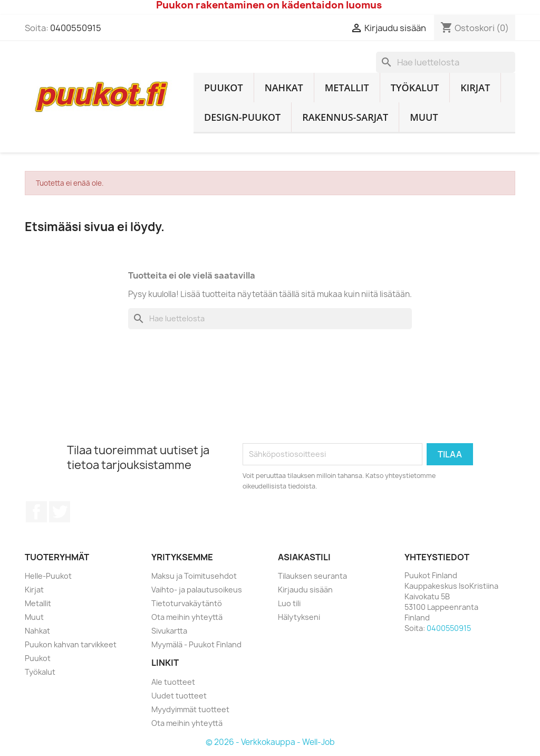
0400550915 (76, 28)
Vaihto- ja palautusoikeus (197, 590)
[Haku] (446, 62)
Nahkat (284, 88)
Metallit (347, 88)
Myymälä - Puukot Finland (196, 644)
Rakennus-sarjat (345, 117)
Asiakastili (304, 557)
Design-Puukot (242, 117)
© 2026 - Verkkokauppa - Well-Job (270, 742)
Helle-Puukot (48, 576)
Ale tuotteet (173, 682)
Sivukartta (169, 631)
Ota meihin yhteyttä (187, 617)
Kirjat (475, 88)
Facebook (36, 512)
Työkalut (415, 88)
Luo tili (289, 603)
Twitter (60, 512)
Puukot (224, 88)
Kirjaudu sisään (305, 590)
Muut (424, 117)
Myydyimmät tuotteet (190, 709)
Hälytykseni (299, 617)
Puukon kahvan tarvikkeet (71, 644)
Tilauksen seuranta (312, 576)
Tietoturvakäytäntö (187, 603)
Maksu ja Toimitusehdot (194, 576)
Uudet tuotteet (179, 696)
